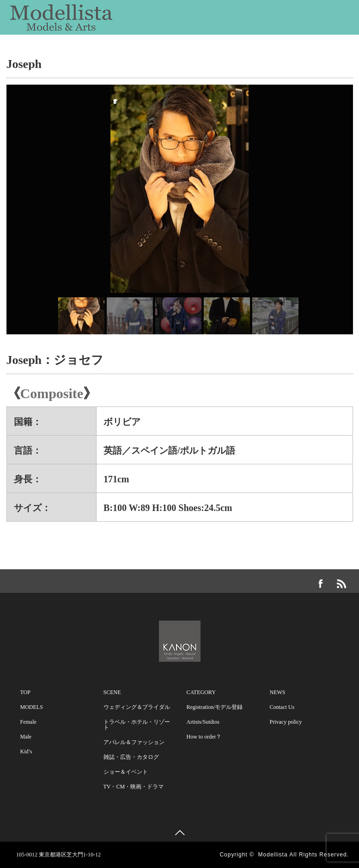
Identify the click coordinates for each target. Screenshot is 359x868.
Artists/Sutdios (203, 722)
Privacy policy (286, 722)
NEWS (36, 73)
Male (26, 737)
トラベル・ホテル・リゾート (137, 725)
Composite (52, 393)
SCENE (138, 50)
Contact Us (88, 73)
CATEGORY (249, 50)
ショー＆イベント (126, 772)
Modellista (273, 855)
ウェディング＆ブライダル (137, 707)
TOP (25, 692)
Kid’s (26, 751)
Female (28, 722)
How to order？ (204, 737)
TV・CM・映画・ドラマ (134, 787)
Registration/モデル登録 (215, 707)
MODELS (42, 50)
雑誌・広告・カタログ (131, 757)
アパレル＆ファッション (134, 742)
